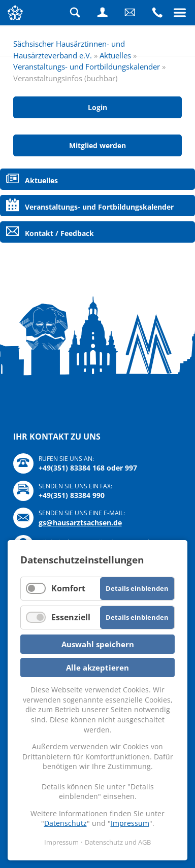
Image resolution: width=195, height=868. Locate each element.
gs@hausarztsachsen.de (80, 523)
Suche (75, 13)
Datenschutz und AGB (118, 842)
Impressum (130, 823)
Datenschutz (66, 823)
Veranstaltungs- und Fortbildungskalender (87, 66)
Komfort (68, 588)
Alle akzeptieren (97, 667)
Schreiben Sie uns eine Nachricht (130, 13)
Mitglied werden (97, 145)
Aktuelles (115, 55)
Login (103, 13)
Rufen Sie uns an (157, 13)
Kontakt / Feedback (59, 233)
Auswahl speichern (98, 644)
